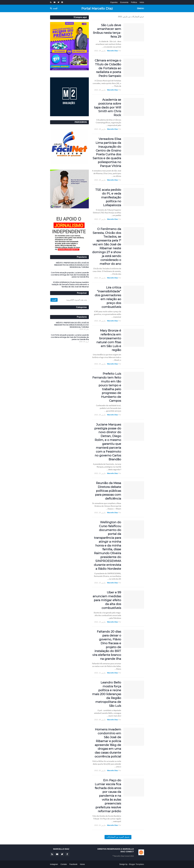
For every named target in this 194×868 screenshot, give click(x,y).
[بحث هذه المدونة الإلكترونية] (73, 300)
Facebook (73, 864)
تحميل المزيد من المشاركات (118, 837)
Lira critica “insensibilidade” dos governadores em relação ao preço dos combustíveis (108, 297)
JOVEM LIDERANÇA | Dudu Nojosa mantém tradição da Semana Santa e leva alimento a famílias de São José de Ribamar (70, 284)
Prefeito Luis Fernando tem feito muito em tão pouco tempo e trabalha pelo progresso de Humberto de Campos (107, 387)
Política (134, 2)
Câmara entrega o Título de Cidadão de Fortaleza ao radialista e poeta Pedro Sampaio (108, 68)
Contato (64, 864)
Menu (141, 8)
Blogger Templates (137, 864)
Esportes (114, 2)
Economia (124, 2)
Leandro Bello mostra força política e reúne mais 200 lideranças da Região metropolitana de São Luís (107, 694)
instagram (54, 864)
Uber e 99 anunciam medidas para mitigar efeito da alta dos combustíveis (107, 600)
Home (82, 864)
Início (142, 2)
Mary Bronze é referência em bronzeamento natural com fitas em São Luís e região (109, 340)
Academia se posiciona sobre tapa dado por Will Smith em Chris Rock (108, 107)
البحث (55, 8)
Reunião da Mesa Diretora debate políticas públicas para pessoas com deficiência (108, 491)
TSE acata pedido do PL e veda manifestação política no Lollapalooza (108, 197)
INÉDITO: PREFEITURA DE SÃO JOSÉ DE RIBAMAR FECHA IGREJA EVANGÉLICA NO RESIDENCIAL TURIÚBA (72, 265)
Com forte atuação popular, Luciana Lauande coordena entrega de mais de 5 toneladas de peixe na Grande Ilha (70, 275)
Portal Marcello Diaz (97, 8)
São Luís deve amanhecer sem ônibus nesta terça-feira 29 (107, 31)
